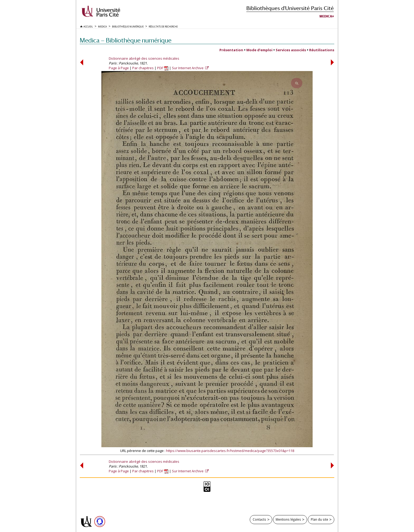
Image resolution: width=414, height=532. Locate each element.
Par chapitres (143, 68)
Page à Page (119, 68)
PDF (163, 68)
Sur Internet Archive (188, 68)
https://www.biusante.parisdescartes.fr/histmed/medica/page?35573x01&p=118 (230, 451)
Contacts (259, 519)
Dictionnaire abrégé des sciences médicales (144, 58)
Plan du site (319, 519)
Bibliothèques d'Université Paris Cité (290, 8)
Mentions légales (288, 519)
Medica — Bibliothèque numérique (126, 40)
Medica (326, 16)
